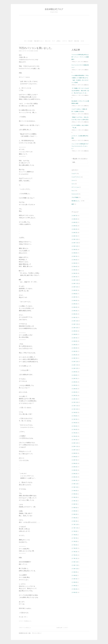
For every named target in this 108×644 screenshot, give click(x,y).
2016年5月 (74, 586)
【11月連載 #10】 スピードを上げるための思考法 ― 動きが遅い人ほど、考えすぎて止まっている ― (80, 91)
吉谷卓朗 (36, 51)
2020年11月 (75, 446)
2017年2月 (74, 555)
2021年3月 (74, 433)
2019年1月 (74, 501)
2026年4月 (74, 226)
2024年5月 (74, 304)
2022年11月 (75, 365)
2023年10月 (75, 328)
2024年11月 (75, 283)
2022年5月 (74, 385)
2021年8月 (74, 416)
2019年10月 (75, 487)
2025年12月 (75, 239)
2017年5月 (74, 545)
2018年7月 (74, 504)
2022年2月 (74, 395)
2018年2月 (74, 518)
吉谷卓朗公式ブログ (54, 9)
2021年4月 (74, 429)
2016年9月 (74, 572)
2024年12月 (75, 280)
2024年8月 (74, 294)
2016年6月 (74, 582)
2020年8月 (74, 457)
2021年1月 (74, 440)
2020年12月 (75, 443)
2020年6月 (74, 463)
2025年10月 (75, 246)
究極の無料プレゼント (39, 41)
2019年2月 (74, 497)
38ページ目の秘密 (28, 41)
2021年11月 (75, 406)
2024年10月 (75, 287)
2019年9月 (74, 491)
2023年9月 (74, 331)
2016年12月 (75, 562)
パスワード (65, 41)
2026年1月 (74, 236)
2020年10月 (75, 450)
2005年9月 (74, 592)
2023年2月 (74, 355)
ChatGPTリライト (76, 177)
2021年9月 (74, 412)
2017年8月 (74, 535)
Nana (73, 191)
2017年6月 (74, 541)
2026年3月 (74, 229)
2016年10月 (75, 569)
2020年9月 (74, 453)
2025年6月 (74, 260)
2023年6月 (74, 341)
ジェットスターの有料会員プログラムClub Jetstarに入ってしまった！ (80, 146)
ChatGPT (74, 174)
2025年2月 (74, 273)
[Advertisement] (54, 28)
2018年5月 (74, 508)
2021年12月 (75, 402)
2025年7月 (74, 256)
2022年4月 (74, 389)
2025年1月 (74, 277)
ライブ (53, 41)
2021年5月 (74, 426)
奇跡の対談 (77, 41)
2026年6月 (74, 219)
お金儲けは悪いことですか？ (62, 628)
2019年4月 (74, 494)
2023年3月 (74, 351)
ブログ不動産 (75, 197)
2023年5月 (74, 345)
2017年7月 (74, 538)
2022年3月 (74, 392)
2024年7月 (74, 297)
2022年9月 (74, 372)
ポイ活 (82, 41)
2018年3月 (74, 514)
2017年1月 (74, 558)
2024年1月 (74, 317)
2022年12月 (75, 362)
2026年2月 (74, 233)
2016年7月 (74, 579)
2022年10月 (75, 368)
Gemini (73, 180)
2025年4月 (74, 266)
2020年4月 (74, 470)
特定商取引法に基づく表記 (25, 633)
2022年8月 (74, 375)
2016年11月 (75, 565)
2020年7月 (74, 460)
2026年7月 (74, 216)
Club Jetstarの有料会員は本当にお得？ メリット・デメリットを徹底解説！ (80, 57)
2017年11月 (75, 528)
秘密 (73, 204)
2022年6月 (74, 382)
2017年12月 (75, 524)
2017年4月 (74, 548)
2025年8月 (74, 253)
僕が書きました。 (28, 621)
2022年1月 (74, 399)
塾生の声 (71, 41)
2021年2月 (74, 436)
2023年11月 (75, 324)
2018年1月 (74, 521)
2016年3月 (74, 589)
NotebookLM (75, 194)
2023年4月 (74, 348)
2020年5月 (74, 467)
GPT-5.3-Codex (75, 187)
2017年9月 (74, 531)
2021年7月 (74, 419)
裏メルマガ (48, 41)
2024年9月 (74, 290)
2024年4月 (74, 307)
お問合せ (58, 41)
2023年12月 (75, 321)
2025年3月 (74, 270)
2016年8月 (74, 575)
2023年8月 (74, 334)
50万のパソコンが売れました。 (25, 628)
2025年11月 (75, 243)
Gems (73, 184)
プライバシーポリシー (37, 633)
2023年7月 (74, 338)
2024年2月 (74, 314)
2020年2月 (74, 477)
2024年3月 (74, 311)
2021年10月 (75, 409)
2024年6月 (74, 300)
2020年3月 (74, 474)
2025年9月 (74, 250)
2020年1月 (74, 480)
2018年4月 (74, 511)
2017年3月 (74, 552)
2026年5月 (74, 222)
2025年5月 (74, 263)
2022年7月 (74, 378)
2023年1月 (74, 358)
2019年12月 (75, 484)
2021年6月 (74, 423)
